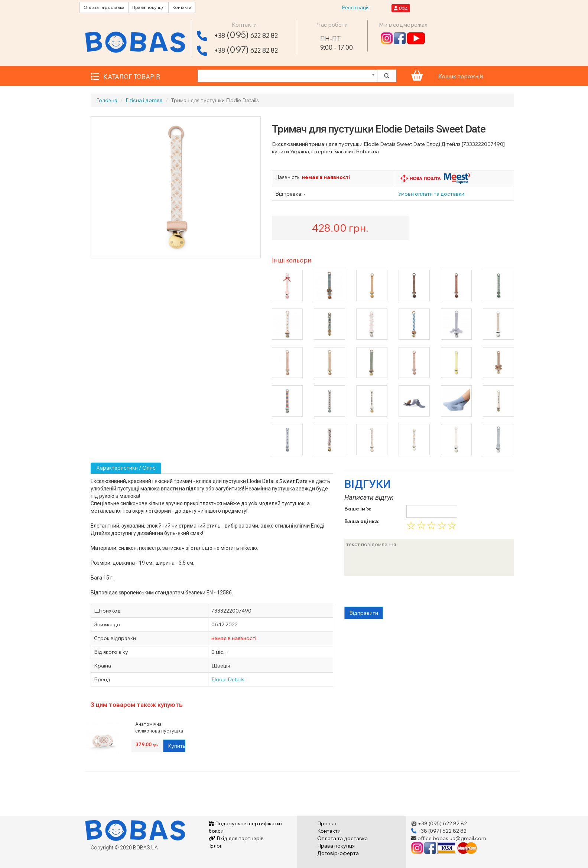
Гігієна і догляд (144, 100)
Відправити (364, 613)
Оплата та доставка (104, 7)
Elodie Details (228, 679)
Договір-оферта (338, 853)
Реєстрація (356, 7)
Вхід (401, 8)
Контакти (182, 7)
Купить (176, 746)
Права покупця (148, 7)
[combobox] (287, 76)
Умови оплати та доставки (431, 194)
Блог (215, 846)
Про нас (327, 823)
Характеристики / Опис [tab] (126, 468)
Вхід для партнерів (236, 838)
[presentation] (401, 592)
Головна (107, 100)
